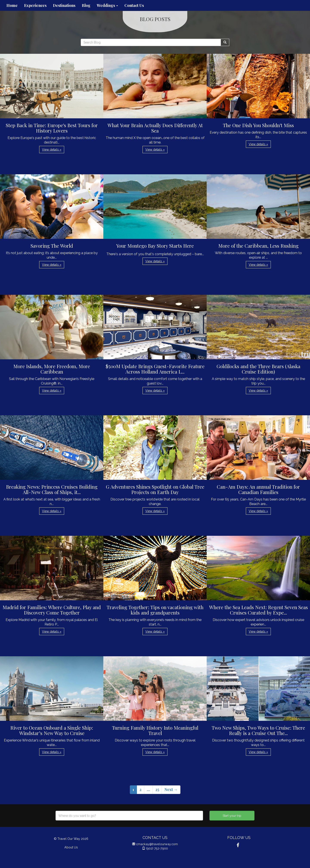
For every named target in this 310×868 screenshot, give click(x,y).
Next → (171, 789)
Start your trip (232, 816)
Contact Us (134, 5)
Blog (86, 5)
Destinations (64, 5)
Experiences (35, 5)
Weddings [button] (107, 5)
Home (12, 5)
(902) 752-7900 (157, 848)
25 (157, 789)
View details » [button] (52, 150)
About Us (71, 847)
